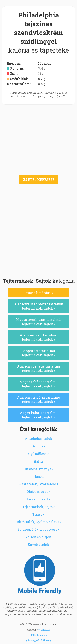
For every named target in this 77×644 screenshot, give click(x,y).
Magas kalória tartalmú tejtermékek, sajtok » (38, 415)
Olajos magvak (39, 492)
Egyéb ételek (38, 545)
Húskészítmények (39, 469)
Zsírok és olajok (38, 537)
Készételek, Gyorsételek (38, 484)
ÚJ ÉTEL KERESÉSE (38, 179)
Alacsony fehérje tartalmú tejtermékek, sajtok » (38, 368)
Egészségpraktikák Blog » (39, 640)
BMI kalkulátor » (38, 635)
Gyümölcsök (38, 454)
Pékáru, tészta (39, 499)
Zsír (14, 74)
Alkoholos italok (38, 439)
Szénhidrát (19, 79)
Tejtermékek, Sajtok (39, 507)
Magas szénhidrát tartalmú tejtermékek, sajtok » (38, 322)
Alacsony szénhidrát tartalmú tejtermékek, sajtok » (39, 306)
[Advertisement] (38, 233)
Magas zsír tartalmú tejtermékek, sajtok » (39, 353)
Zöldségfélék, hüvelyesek (38, 529)
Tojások (38, 514)
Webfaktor (44, 630)
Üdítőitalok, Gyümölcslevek (38, 522)
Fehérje (16, 68)
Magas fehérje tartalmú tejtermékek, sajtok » (39, 384)
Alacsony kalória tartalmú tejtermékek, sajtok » (39, 399)
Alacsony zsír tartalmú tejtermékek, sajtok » (38, 337)
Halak (38, 461)
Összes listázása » (39, 293)
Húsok (39, 476)
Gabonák (39, 446)
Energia (13, 63)
